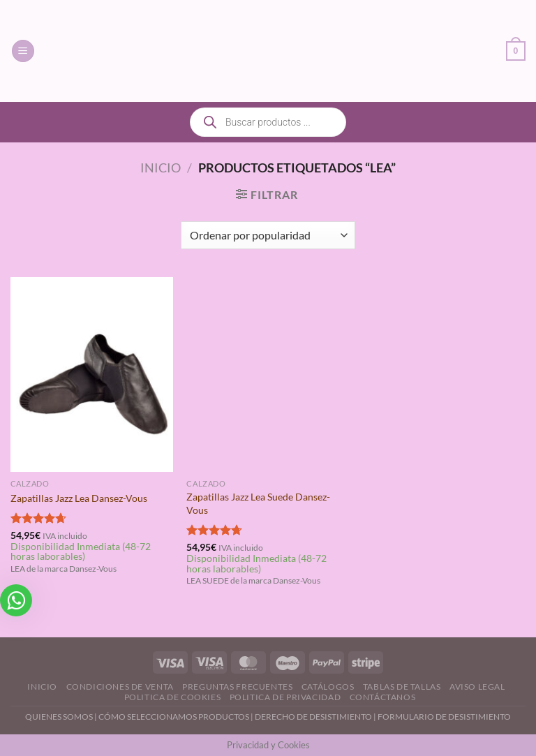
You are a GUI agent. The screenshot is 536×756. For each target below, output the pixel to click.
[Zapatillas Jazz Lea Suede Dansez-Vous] (268, 375)
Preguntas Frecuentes (237, 687)
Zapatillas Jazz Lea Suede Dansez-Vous (258, 503)
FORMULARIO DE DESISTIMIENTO (444, 717)
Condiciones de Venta (120, 687)
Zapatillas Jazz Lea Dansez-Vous (79, 498)
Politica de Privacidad (285, 697)
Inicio (161, 168)
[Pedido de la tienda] (268, 235)
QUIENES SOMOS (59, 717)
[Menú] (23, 51)
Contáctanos (383, 697)
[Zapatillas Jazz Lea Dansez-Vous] (92, 375)
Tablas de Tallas (402, 687)
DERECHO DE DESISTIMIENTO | (316, 717)
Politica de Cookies (173, 697)
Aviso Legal (477, 687)
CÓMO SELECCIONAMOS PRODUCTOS (174, 717)
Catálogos (328, 687)
